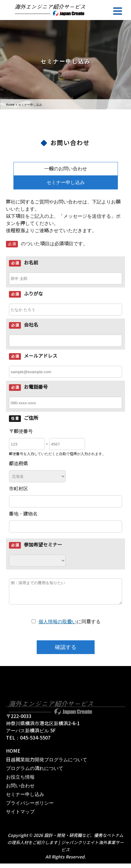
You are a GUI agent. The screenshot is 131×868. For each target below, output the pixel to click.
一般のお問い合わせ (66, 169)
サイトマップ (20, 816)
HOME (13, 756)
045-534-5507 (35, 742)
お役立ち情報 (20, 781)
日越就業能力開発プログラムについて (47, 764)
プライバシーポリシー (30, 807)
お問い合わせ (20, 790)
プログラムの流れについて (35, 773)
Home (10, 105)
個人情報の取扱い (58, 626)
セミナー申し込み (66, 182)
